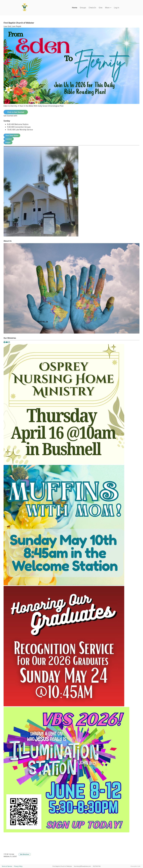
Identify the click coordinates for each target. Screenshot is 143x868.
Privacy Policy (18, 866)
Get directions (25, 854)
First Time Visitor (12, 135)
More (108, 8)
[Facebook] (5, 343)
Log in (117, 8)
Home (75, 8)
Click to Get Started (16, 112)
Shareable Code (135, 866)
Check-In (92, 8)
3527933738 (97, 866)
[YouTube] (7, 343)
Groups (83, 8)
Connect (9, 139)
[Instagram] (9, 343)
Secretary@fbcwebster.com (82, 866)
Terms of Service (7, 866)
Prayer (8, 142)
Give (100, 8)
